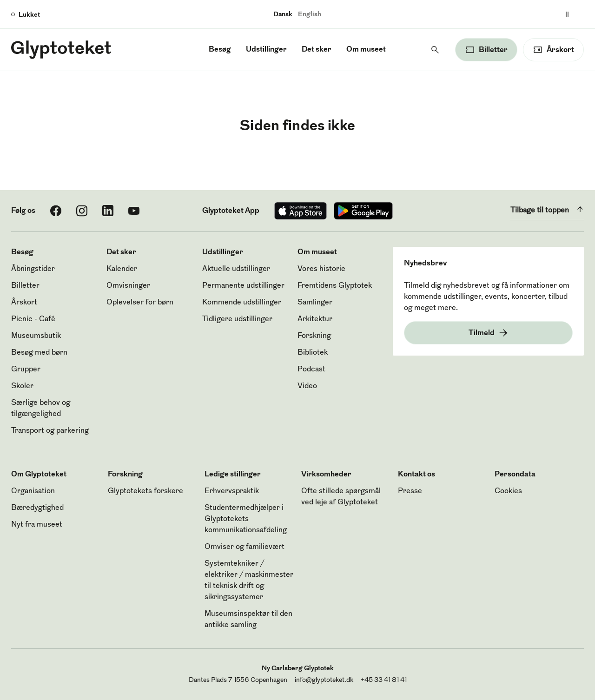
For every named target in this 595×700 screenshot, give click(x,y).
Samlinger (315, 303)
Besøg (220, 50)
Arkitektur (315, 319)
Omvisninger (128, 286)
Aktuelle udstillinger (236, 269)
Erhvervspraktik (232, 491)
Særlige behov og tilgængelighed (41, 409)
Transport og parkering (50, 431)
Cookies (508, 491)
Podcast (311, 370)
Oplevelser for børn (140, 303)
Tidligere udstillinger (237, 319)
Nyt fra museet (37, 525)
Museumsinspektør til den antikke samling (248, 620)
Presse (410, 491)
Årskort (24, 303)
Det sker (317, 50)
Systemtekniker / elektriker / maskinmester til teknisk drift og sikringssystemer (249, 581)
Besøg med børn (39, 353)
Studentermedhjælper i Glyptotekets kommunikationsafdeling (246, 519)
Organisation (33, 491)
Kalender (122, 269)
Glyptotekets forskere (145, 491)
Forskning (314, 336)
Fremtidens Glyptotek (335, 286)
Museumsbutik (36, 336)
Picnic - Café (33, 319)
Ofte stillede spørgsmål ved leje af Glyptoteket (341, 497)
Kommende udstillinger (242, 303)
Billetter (25, 286)
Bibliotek (313, 353)
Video (307, 386)
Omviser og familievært (245, 547)
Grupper (26, 370)
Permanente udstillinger (243, 286)
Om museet (366, 50)
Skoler (22, 386)
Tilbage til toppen (547, 209)
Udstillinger (266, 50)
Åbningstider (33, 269)
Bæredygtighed (37, 508)
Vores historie (321, 269)
